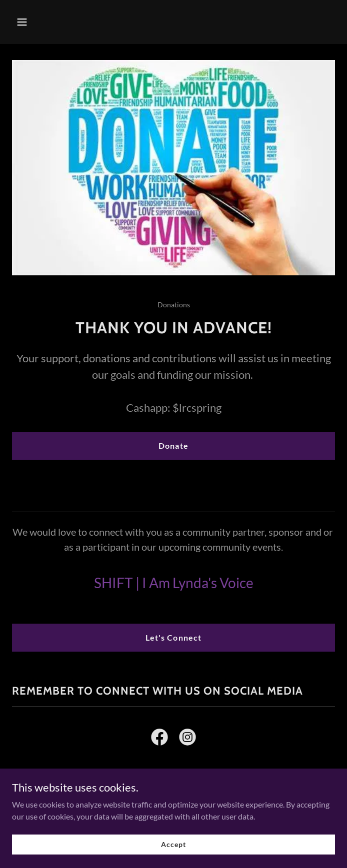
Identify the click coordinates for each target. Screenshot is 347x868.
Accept (173, 844)
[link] (159, 739)
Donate (173, 445)
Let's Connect (173, 637)
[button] (49, 22)
